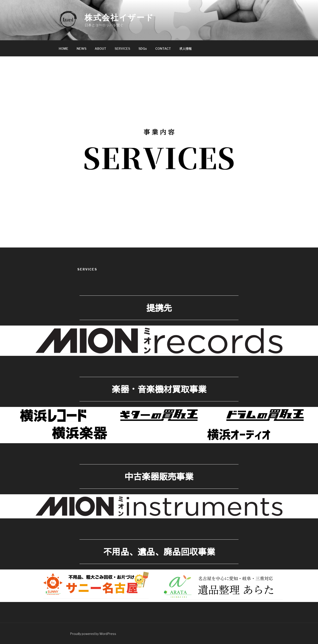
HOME (63, 49)
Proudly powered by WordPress (93, 634)
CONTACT (163, 49)
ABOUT (100, 49)
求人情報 (185, 49)
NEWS (81, 49)
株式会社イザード (119, 17)
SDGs (143, 49)
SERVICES (122, 49)
